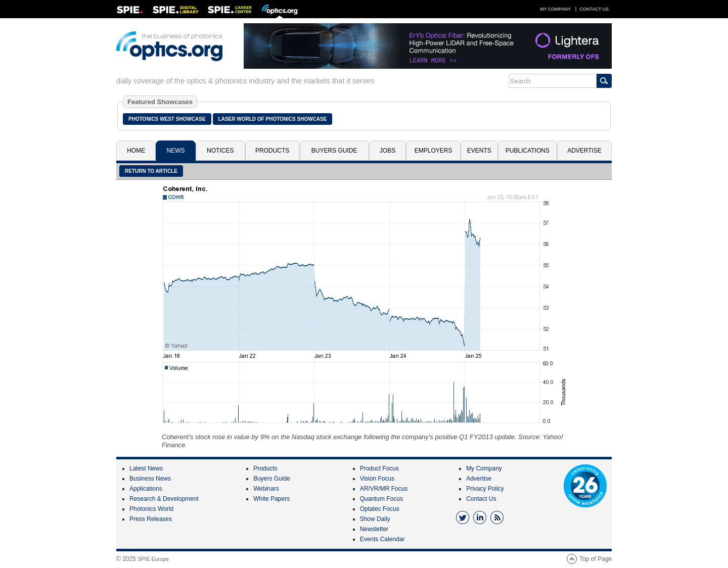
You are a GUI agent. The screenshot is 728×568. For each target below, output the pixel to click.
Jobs (388, 151)
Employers (434, 151)
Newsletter (374, 529)
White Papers (271, 499)
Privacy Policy (485, 489)
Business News (150, 479)
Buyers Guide (334, 151)
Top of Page (596, 559)
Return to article (151, 171)
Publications (528, 151)
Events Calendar (382, 539)
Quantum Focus (381, 499)
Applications (146, 489)
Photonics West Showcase (167, 119)
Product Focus (379, 468)
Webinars (266, 489)
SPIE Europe (153, 559)
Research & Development (164, 499)
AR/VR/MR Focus (384, 489)
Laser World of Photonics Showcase (273, 119)
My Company (555, 9)
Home (136, 151)
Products (272, 151)
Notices (220, 151)
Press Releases (151, 519)
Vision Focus (377, 479)
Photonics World (151, 509)
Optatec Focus (380, 509)
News (176, 151)
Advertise (584, 151)
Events (479, 151)
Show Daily (375, 519)
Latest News (146, 468)
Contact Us (594, 9)
